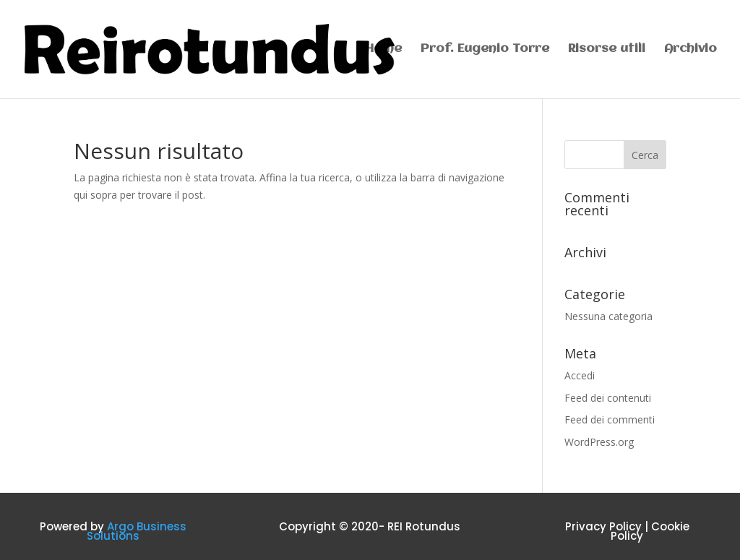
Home (383, 49)
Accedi (580, 375)
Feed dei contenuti (608, 398)
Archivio (690, 49)
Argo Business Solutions (137, 531)
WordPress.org (599, 442)
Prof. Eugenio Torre (485, 49)
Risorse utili (607, 49)
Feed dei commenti (610, 419)
